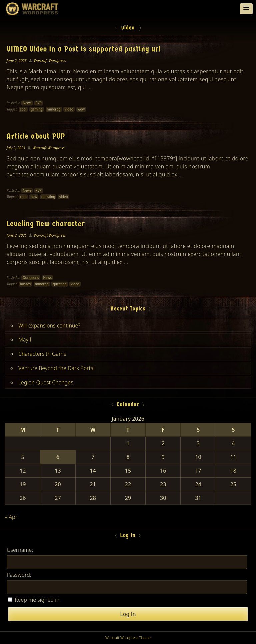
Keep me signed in (37, 600)
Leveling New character (46, 224)
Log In (128, 614)
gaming (37, 109)
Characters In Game (42, 354)
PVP (39, 103)
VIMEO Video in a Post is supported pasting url (84, 49)
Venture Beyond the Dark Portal (56, 368)
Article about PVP (36, 136)
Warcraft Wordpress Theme (128, 638)
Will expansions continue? (49, 325)
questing (48, 197)
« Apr (11, 517)
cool (23, 109)
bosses (25, 284)
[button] (246, 9)
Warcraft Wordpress (50, 60)
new (34, 197)
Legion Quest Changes (46, 382)
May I (25, 339)
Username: (20, 550)
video (69, 109)
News (27, 103)
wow (81, 109)
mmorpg (54, 109)
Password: (19, 575)
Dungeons (31, 278)
